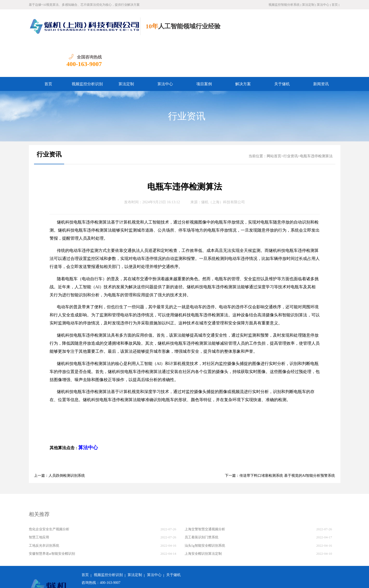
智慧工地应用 (39, 503)
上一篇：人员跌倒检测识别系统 (59, 442)
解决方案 (243, 50)
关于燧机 (282, 50)
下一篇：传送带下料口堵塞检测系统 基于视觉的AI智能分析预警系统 (280, 442)
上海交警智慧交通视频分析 (205, 495)
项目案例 (204, 50)
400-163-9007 (323, 30)
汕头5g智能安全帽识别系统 (205, 512)
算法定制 (308, 5)
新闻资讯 (321, 50)
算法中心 (323, 5)
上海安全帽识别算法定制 (203, 520)
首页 (335, 5)
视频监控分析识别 (87, 50)
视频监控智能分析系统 (284, 5)
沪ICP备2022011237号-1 (156, 580)
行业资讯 (187, 82)
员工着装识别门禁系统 (202, 503)
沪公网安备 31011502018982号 (108, 580)
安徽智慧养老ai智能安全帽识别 (52, 520)
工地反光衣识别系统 (44, 512)
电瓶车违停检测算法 (316, 122)
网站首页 (274, 122)
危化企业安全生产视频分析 (49, 495)
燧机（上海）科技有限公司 (223, 168)
